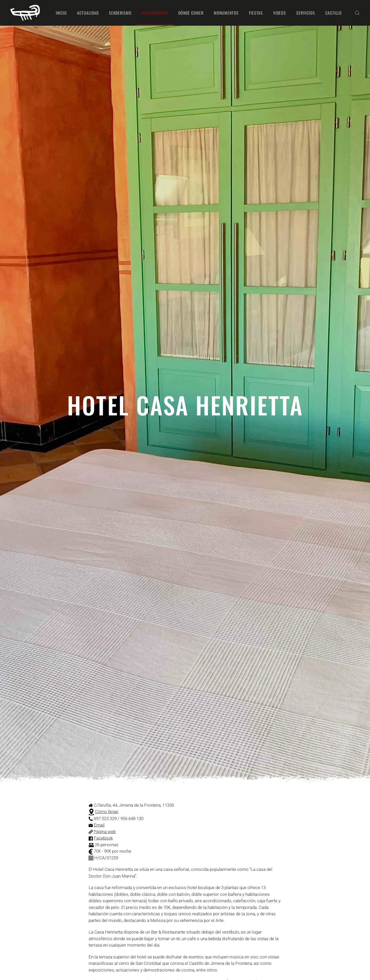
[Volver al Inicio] (25, 13)
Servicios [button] (306, 13)
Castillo (334, 13)
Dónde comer (191, 13)
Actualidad (88, 13)
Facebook (103, 838)
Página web (105, 832)
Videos (280, 13)
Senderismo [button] (120, 13)
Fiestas (256, 13)
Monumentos (226, 13)
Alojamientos (155, 13)
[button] (357, 13)
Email (99, 825)
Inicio (61, 13)
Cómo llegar (107, 812)
